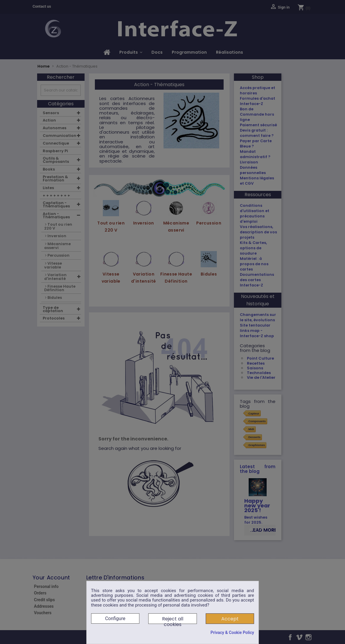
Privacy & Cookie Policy (232, 632)
